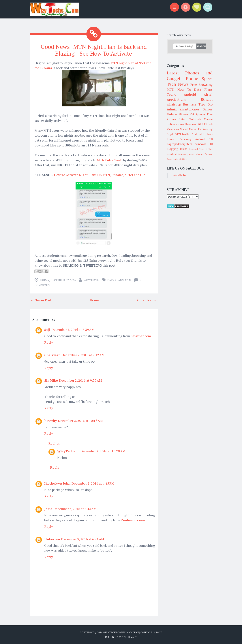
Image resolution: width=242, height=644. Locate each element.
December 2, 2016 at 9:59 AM (80, 380)
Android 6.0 (199, 134)
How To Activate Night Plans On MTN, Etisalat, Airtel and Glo (100, 175)
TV (199, 129)
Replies (54, 443)
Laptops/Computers (179, 144)
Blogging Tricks (177, 149)
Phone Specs (199, 78)
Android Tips (197, 149)
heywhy (51, 421)
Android (190, 94)
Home (94, 300)
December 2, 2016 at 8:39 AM (73, 329)
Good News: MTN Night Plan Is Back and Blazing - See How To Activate (94, 50)
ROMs (209, 149)
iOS (192, 114)
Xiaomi (208, 119)
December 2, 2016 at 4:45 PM (93, 483)
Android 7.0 (204, 139)
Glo (210, 104)
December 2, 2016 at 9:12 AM (83, 355)
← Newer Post (41, 300)
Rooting (208, 129)
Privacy (132, 637)
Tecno (171, 94)
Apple (171, 134)
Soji (47, 329)
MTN (128, 280)
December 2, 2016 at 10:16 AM (80, 421)
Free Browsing (201, 84)
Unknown (52, 539)
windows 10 (204, 144)
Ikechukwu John (57, 483)
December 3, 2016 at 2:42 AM (75, 509)
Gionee (183, 114)
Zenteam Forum (133, 520)
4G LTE (202, 124)
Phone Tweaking (179, 139)
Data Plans (116, 280)
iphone (200, 114)
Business (191, 124)
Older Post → (147, 300)
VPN (178, 134)
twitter (186, 134)
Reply (49, 342)
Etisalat (207, 99)
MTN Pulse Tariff (110, 160)
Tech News (178, 84)
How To (184, 89)
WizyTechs (91, 280)
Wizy (122, 637)
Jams (48, 509)
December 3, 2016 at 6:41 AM (83, 539)
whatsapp (174, 104)
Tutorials (195, 119)
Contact (146, 632)
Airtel (208, 94)
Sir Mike (51, 380)
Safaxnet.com (141, 336)
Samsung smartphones (191, 154)
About (158, 632)
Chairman (52, 355)
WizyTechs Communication (121, 632)
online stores (175, 124)
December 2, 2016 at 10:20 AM (103, 451)
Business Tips (194, 104)
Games (208, 109)
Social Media (188, 129)
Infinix (183, 119)
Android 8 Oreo (181, 159)
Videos (172, 114)
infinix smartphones (183, 109)
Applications (176, 99)
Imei (210, 134)
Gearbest (172, 154)
